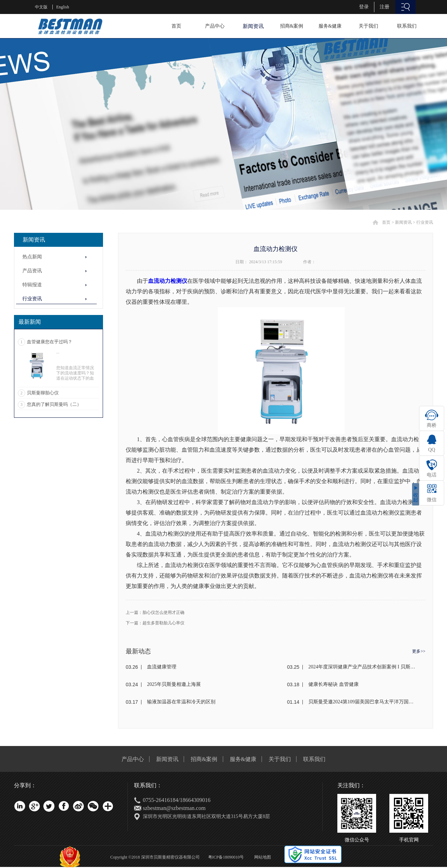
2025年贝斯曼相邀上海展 (174, 684)
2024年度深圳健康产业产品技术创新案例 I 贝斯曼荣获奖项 (362, 667)
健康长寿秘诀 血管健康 (334, 684)
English (63, 7)
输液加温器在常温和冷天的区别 (181, 702)
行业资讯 (425, 222)
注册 (384, 7)
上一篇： (155, 612)
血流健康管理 (162, 667)
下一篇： (155, 623)
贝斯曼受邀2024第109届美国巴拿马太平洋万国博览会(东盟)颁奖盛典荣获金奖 (362, 702)
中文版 (41, 7)
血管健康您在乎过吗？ (50, 342)
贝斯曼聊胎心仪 (43, 393)
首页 (176, 26)
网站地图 (262, 857)
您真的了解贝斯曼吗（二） (54, 404)
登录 (364, 7)
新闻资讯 (403, 222)
